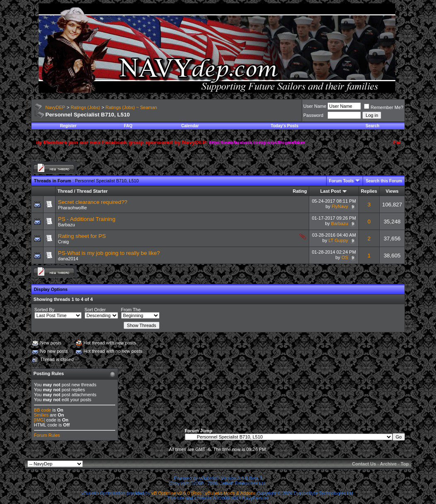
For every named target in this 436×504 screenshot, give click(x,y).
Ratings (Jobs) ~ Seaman (131, 107)
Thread (65, 191)
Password (313, 115)
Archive (388, 464)
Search (372, 126)
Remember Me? (384, 107)
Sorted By (44, 310)
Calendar (190, 126)
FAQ (128, 126)
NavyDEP (56, 107)
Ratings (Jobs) (85, 107)
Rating (300, 191)
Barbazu (67, 225)
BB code (43, 410)
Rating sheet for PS (82, 236)
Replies (369, 191)
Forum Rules (47, 435)
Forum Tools (342, 181)
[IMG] (40, 420)
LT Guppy (338, 240)
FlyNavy (340, 206)
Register (68, 126)
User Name (315, 106)
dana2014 (68, 259)
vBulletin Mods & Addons (230, 493)
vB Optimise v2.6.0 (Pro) (177, 493)
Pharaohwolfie (73, 208)
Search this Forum (384, 181)
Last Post (331, 191)
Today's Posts (285, 126)
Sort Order (95, 310)
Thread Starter (92, 191)
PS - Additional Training (87, 219)
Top (405, 464)
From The (131, 310)
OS (345, 257)
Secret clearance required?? (93, 202)
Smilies (41, 415)
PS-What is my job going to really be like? (109, 253)
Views (392, 191)
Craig (63, 242)
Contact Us (364, 464)
